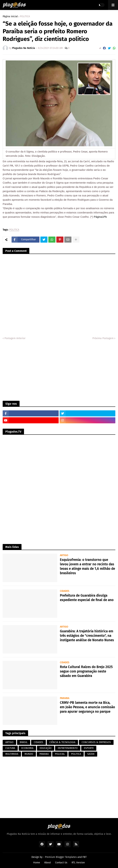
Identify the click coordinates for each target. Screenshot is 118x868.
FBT (85, 857)
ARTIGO (9, 742)
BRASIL (24, 742)
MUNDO (29, 754)
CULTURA (10, 748)
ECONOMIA (27, 748)
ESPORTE (89, 748)
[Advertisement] (59, 371)
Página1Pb (100, 217)
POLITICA (25, 17)
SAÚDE (91, 754)
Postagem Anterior (15, 338)
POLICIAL (60, 754)
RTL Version (78, 863)
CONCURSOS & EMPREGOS (96, 742)
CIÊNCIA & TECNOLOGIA (62, 742)
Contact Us (61, 863)
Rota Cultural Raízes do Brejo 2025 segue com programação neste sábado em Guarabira (86, 671)
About (48, 863)
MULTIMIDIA (12, 754)
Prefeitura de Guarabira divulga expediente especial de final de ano (87, 598)
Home (37, 863)
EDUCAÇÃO (46, 748)
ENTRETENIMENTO (68, 748)
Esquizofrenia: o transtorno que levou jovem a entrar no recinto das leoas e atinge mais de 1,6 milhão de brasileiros (87, 566)
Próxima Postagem (103, 338)
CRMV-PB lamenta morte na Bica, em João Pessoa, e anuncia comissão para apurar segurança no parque (87, 707)
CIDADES (38, 742)
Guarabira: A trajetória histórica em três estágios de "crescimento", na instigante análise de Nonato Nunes (87, 636)
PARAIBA (44, 754)
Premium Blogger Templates (61, 857)
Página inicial (10, 17)
